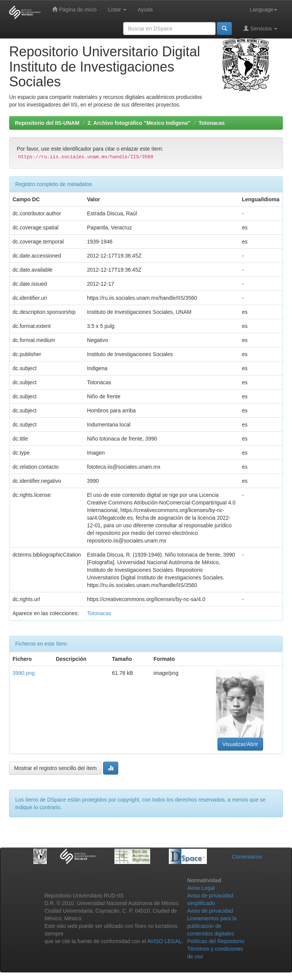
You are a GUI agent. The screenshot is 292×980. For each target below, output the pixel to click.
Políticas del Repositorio (216, 941)
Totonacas (212, 123)
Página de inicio (74, 9)
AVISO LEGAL (164, 941)
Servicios (260, 28)
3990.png (24, 673)
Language (263, 10)
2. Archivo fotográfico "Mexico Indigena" (139, 123)
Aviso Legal (201, 888)
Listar (117, 10)
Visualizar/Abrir (240, 744)
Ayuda (145, 10)
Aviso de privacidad (210, 911)
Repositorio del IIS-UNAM (47, 123)
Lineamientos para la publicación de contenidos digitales (212, 926)
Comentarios (247, 857)
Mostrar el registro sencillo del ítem (55, 768)
